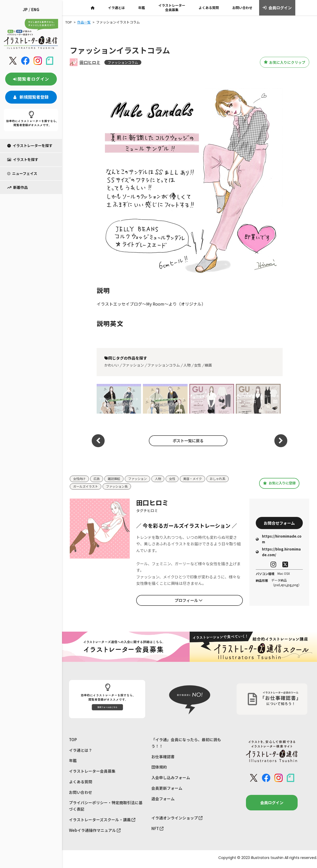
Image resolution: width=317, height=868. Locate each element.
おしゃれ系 (225, 479)
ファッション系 (120, 487)
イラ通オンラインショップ (177, 820)
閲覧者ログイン (31, 79)
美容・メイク (198, 479)
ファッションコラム (123, 62)
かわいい (112, 365)
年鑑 (142, 8)
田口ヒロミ (90, 62)
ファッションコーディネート (119, 399)
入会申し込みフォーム (171, 778)
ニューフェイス (22, 173)
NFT (158, 830)
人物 (187, 365)
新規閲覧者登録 (31, 97)
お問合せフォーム (279, 523)
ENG (35, 9)
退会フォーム (163, 800)
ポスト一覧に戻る (187, 441)
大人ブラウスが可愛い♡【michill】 (206, 398)
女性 (198, 365)
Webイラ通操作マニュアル (95, 832)
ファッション (133, 365)
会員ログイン (277, 8)
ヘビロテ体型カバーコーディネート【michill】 (257, 398)
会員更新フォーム (167, 789)
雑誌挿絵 (116, 479)
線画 (208, 365)
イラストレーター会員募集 (172, 7)
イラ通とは (116, 8)
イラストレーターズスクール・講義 (102, 821)
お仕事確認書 (163, 757)
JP (25, 9)
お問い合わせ (242, 8)
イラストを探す (23, 159)
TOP (73, 740)
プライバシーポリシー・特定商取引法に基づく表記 (106, 807)
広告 (98, 479)
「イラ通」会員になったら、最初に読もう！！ (186, 743)
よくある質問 (209, 8)
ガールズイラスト (87, 487)
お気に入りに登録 (279, 483)
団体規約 (159, 768)
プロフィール (189, 601)
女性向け (80, 479)
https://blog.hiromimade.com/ (278, 553)
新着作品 (17, 187)
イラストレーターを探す (30, 145)
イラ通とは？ (81, 751)
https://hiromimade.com (279, 540)
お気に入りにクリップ (281, 62)
